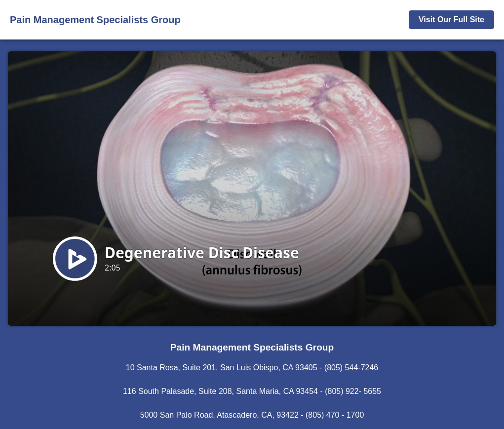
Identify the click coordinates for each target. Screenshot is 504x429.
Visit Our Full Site (451, 19)
